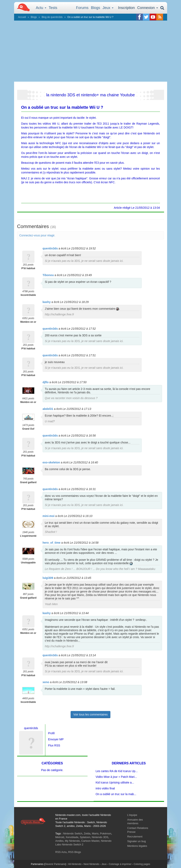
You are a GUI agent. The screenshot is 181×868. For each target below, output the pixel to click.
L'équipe (132, 815)
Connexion (147, 8)
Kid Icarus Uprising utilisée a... (115, 782)
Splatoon (85, 837)
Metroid (60, 837)
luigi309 (48, 578)
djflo (46, 382)
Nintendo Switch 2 (73, 844)
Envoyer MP (56, 739)
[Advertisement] (91, 51)
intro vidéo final (105, 788)
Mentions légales (137, 846)
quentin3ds (50, 248)
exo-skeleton (51, 462)
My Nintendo (72, 841)
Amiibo (59, 841)
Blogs (96, 8)
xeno (46, 682)
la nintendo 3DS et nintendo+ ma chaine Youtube (90, 95)
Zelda (87, 833)
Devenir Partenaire (55, 864)
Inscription (126, 8)
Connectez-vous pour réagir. (37, 235)
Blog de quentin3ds (52, 17)
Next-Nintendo (91, 864)
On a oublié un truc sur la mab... (116, 794)
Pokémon (106, 833)
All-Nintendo (75, 864)
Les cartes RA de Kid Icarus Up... (117, 771)
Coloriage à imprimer (120, 864)
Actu (41, 8)
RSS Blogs (75, 852)
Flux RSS (54, 745)
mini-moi (49, 516)
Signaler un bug (137, 841)
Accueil (22, 17)
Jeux (108, 8)
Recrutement (135, 837)
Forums (82, 8)
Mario (95, 833)
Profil (51, 733)
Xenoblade (72, 837)
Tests (53, 8)
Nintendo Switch (73, 833)
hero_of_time (52, 543)
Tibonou (48, 275)
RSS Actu (61, 852)
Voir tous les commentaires (90, 714)
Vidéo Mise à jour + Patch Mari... (116, 777)
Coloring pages (142, 864)
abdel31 (48, 409)
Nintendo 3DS (100, 837)
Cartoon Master (90, 841)
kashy (47, 302)
